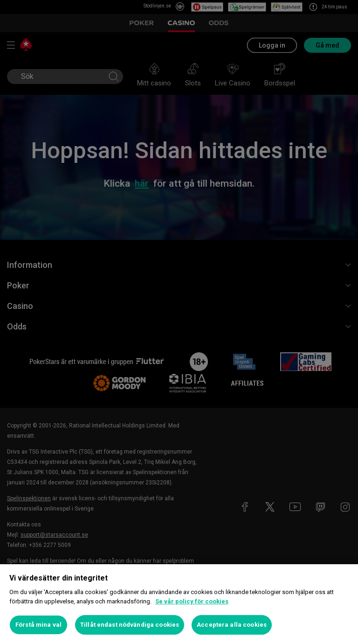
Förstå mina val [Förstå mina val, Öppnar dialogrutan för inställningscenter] (38, 625)
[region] (179, 604)
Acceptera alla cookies (232, 625)
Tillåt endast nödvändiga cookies (130, 625)
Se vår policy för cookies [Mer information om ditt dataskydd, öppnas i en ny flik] (192, 601)
